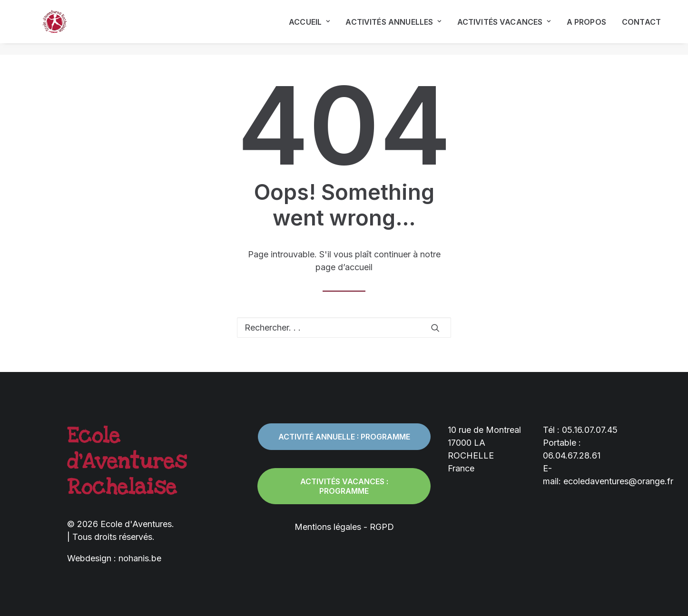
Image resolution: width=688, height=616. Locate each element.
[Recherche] (344, 328)
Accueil (309, 28)
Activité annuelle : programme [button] (344, 437)
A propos (586, 28)
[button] (435, 328)
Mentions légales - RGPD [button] (344, 527)
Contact (641, 28)
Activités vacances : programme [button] (345, 486)
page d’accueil (344, 267)
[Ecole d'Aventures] (46, 28)
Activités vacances (504, 28)
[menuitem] (313, 28)
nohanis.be (140, 558)
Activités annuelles (393, 28)
